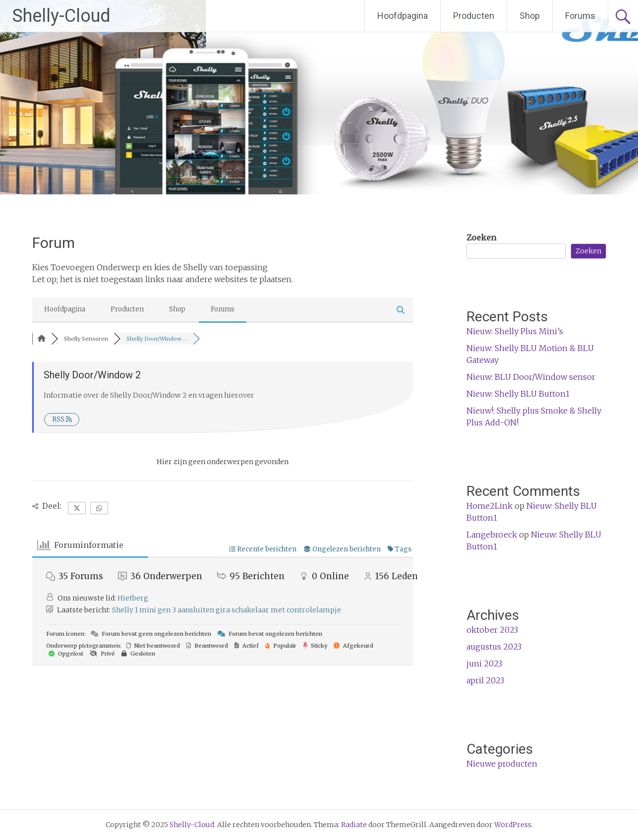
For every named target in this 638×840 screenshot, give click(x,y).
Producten (474, 16)
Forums (580, 16)
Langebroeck (492, 535)
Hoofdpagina (403, 16)
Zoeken (481, 238)
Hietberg (133, 598)
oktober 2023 (492, 630)
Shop (530, 16)
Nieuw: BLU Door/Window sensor (531, 377)
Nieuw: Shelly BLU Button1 (518, 394)
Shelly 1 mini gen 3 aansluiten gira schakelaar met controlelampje (227, 610)
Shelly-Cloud (61, 16)
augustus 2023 (494, 647)
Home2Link (490, 506)
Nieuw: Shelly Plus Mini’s (515, 331)
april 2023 (485, 680)
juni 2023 (484, 663)
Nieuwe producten (502, 764)
